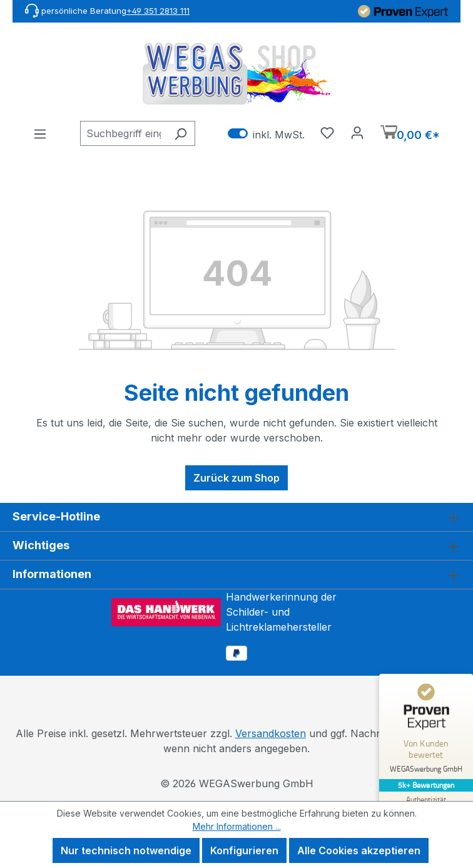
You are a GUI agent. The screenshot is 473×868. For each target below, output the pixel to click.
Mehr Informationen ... (237, 826)
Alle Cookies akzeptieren (359, 850)
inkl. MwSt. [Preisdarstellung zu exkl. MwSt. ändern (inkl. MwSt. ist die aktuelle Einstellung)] (266, 134)
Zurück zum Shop (236, 478)
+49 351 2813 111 (158, 11)
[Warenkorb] (410, 134)
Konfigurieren (244, 850)
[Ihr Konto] (357, 132)
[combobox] (123, 133)
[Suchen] (181, 133)
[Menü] (40, 133)
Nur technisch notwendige (126, 850)
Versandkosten (271, 733)
